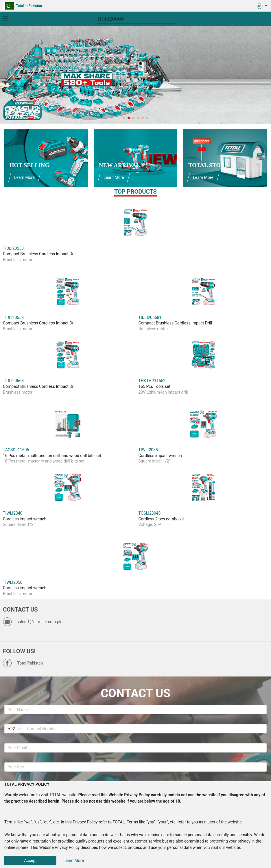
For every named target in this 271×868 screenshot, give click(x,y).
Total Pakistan (30, 663)
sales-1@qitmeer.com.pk (39, 622)
